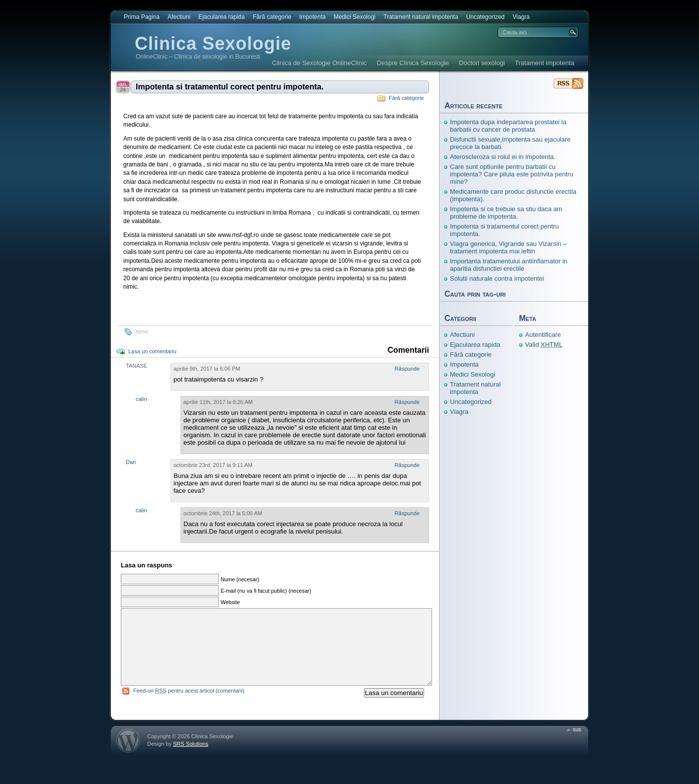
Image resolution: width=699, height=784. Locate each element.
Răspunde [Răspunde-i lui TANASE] (407, 369)
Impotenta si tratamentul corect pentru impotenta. (230, 87)
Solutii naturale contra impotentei (497, 278)
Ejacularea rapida (221, 17)
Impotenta (312, 17)
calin (141, 399)
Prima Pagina (142, 17)
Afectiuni (179, 17)
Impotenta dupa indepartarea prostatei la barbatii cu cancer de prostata (508, 126)
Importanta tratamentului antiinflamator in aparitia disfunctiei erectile (509, 265)
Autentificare (543, 335)
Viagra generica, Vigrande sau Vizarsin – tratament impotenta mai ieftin (508, 247)
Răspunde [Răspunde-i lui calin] (407, 402)
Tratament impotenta (545, 63)
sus (577, 744)
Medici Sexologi (354, 17)
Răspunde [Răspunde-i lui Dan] (407, 465)
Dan (131, 462)
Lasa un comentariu (152, 351)
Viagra (521, 17)
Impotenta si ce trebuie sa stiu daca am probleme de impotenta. (506, 213)
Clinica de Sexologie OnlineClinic (319, 63)
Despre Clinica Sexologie (413, 63)
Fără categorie (272, 17)
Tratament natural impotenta (421, 17)
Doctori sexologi (482, 63)
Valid (544, 345)
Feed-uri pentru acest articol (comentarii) (189, 706)
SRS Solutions (191, 759)
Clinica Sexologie (213, 43)
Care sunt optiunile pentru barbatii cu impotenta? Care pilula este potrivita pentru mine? (512, 174)
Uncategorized (485, 17)
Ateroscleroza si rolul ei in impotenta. (503, 157)
